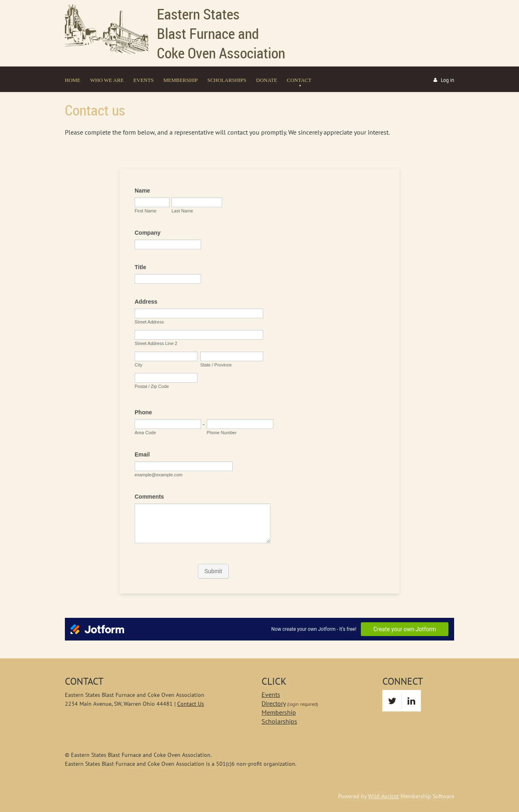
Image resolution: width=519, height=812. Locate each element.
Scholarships (279, 721)
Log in (447, 80)
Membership (279, 712)
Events (271, 694)
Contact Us (191, 704)
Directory (273, 703)
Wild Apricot (384, 796)
